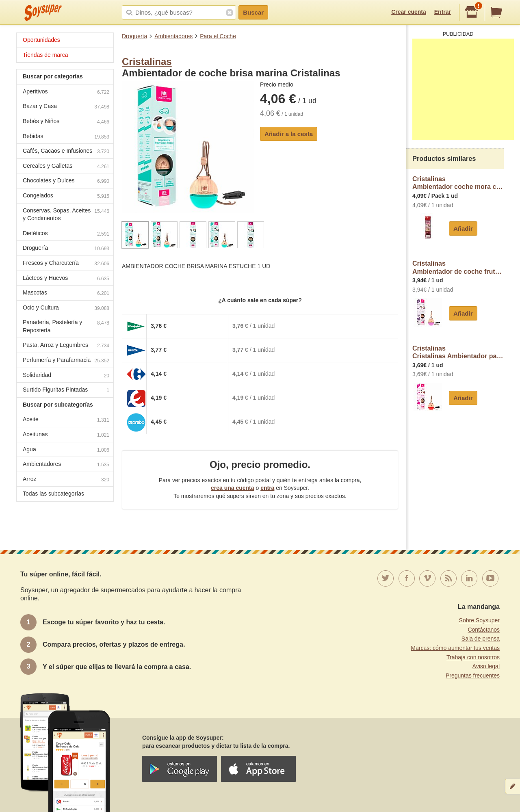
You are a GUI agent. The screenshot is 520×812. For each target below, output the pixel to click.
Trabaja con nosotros (473, 657)
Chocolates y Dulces (66, 181)
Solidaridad (66, 376)
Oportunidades (41, 40)
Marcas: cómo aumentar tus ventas (455, 648)
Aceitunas (66, 435)
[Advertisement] (463, 89)
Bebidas (66, 137)
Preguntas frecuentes (473, 676)
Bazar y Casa (66, 107)
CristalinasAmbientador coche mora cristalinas (458, 183)
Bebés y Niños (66, 122)
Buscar (253, 12)
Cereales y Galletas (66, 167)
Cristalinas (147, 62)
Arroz (66, 480)
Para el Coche (218, 36)
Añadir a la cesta (289, 134)
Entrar (443, 12)
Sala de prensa (481, 639)
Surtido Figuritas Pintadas (66, 391)
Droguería (134, 36)
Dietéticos (66, 234)
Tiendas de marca (45, 55)
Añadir (463, 228)
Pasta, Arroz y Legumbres (66, 346)
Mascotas (66, 293)
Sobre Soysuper (479, 620)
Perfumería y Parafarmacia (66, 361)
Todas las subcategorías (53, 494)
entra (267, 488)
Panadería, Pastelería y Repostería (66, 326)
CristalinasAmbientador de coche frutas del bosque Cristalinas (458, 267)
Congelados (66, 196)
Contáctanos (484, 630)
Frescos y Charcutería (66, 264)
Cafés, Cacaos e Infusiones (66, 152)
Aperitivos (66, 92)
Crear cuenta (409, 12)
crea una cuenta (233, 488)
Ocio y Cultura (66, 309)
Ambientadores (173, 36)
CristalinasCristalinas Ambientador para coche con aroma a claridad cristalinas (458, 352)
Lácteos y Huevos (66, 279)
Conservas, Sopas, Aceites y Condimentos (66, 214)
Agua (66, 450)
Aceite (66, 420)
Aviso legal (486, 666)
